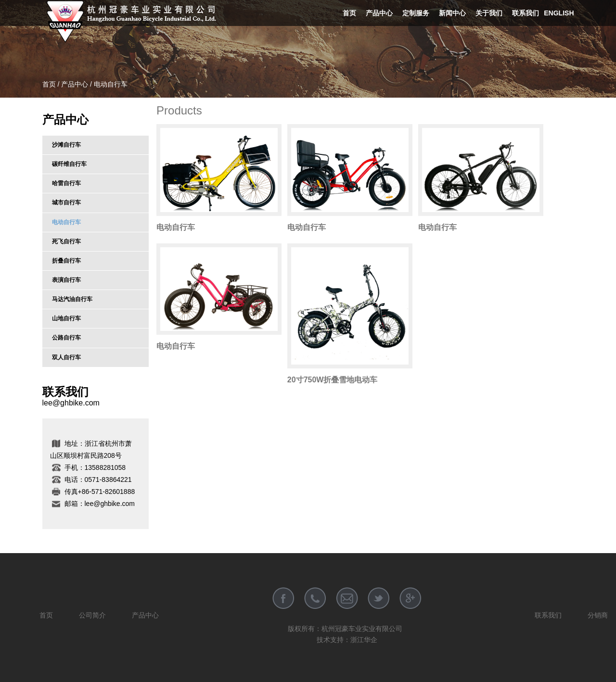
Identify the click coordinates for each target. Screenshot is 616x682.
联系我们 (526, 13)
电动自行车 (66, 222)
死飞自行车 (66, 241)
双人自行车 (66, 357)
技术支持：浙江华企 (347, 640)
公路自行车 (66, 338)
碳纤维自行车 (69, 164)
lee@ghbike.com (71, 403)
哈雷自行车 (66, 183)
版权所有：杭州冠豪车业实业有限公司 (345, 629)
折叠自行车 (66, 261)
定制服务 (416, 13)
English (559, 13)
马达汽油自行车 (72, 299)
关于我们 (489, 13)
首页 (349, 13)
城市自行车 (66, 202)
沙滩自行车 (66, 145)
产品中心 (379, 13)
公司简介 (92, 615)
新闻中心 (452, 13)
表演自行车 (66, 280)
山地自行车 (66, 318)
